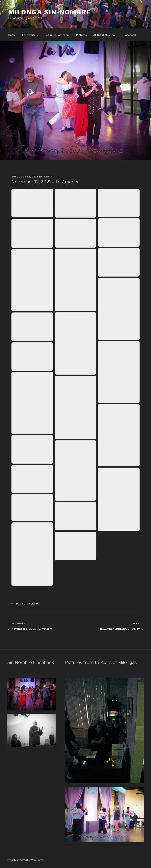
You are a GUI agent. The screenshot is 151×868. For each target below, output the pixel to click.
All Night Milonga (106, 35)
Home (12, 35)
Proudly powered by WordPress (25, 860)
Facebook (130, 35)
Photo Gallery (27, 604)
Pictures (81, 35)
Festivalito (31, 35)
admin (48, 177)
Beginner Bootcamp (57, 35)
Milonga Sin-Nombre (50, 12)
